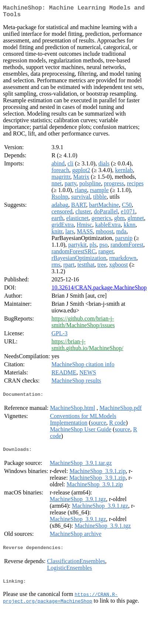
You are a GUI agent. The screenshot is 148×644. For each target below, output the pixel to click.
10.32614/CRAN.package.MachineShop (99, 290)
